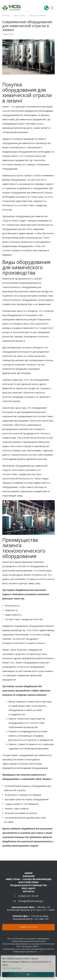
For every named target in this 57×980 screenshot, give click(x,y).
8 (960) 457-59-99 (28, 896)
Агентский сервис (29, 882)
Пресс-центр (19, 15)
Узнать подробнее (12, 968)
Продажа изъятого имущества (28, 885)
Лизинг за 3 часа (28, 927)
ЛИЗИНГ (29, 873)
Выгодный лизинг (38, 15)
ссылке (40, 952)
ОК (28, 975)
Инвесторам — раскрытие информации (29, 879)
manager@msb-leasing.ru (31, 901)
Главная (6, 15)
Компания (28, 876)
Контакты (28, 891)
